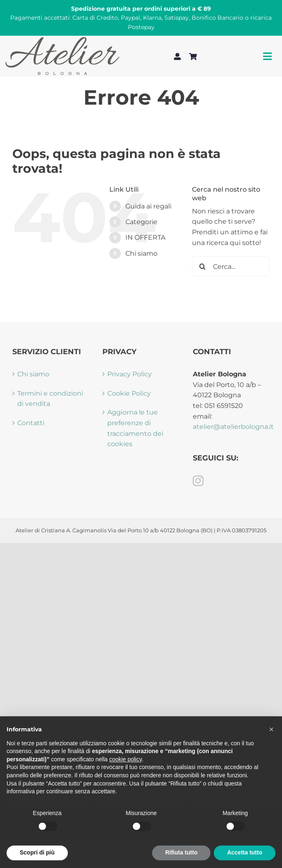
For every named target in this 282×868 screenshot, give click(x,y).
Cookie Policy (129, 393)
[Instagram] (198, 481)
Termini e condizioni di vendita (50, 399)
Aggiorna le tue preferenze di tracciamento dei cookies (135, 428)
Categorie (141, 222)
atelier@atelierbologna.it (233, 427)
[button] (271, 748)
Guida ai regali (148, 206)
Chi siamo (141, 253)
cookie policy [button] (126, 778)
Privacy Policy (129, 374)
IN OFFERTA (145, 237)
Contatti (31, 423)
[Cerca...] (231, 266)
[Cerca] (202, 266)
